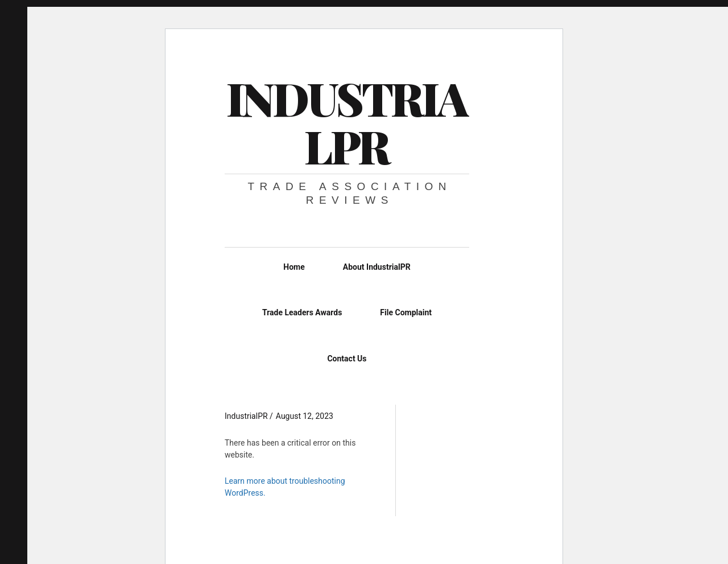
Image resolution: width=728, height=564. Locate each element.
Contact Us (347, 359)
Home (294, 267)
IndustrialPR (346, 122)
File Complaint (406, 312)
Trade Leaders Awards (302, 312)
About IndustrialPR (377, 267)
